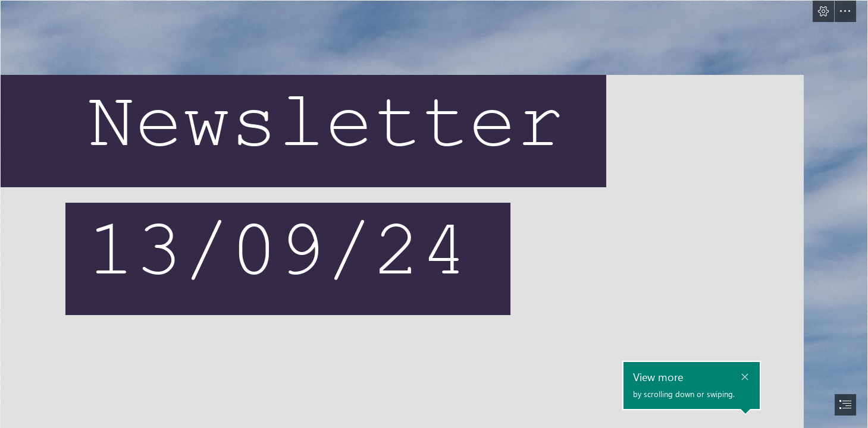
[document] (434, 214)
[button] (823, 11)
